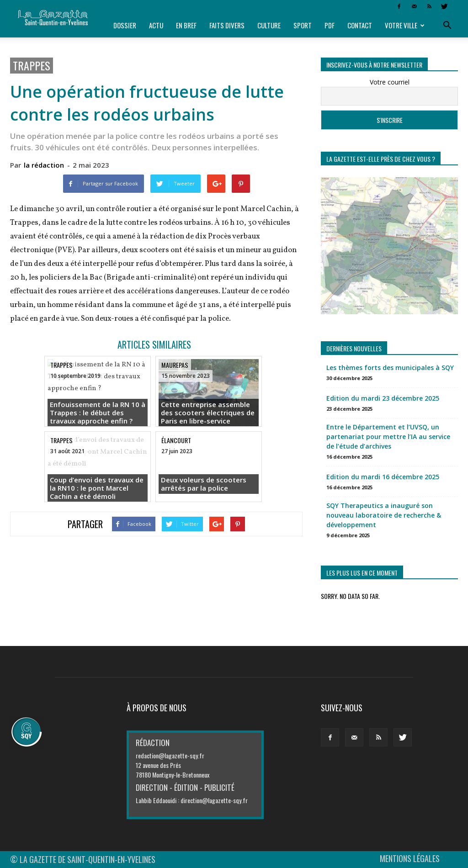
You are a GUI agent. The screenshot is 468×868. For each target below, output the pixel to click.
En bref (186, 25)
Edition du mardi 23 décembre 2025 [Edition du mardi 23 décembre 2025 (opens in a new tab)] (383, 398)
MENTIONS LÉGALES (410, 858)
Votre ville (405, 25)
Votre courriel (390, 82)
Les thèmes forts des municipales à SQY (390, 368)
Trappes (32, 66)
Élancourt (176, 440)
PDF (330, 25)
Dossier (125, 25)
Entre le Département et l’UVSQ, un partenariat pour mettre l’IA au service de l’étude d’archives (388, 437)
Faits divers (227, 25)
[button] (447, 26)
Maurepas (175, 365)
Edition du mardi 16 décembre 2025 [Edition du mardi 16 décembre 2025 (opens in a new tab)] (383, 477)
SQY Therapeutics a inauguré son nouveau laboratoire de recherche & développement (384, 515)
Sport (303, 25)
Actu (156, 25)
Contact (360, 25)
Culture (269, 25)
